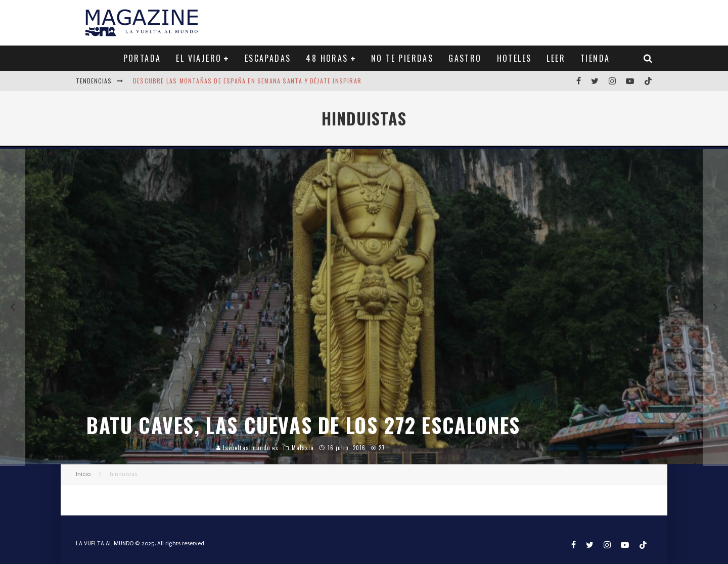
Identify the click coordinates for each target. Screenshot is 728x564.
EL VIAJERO (199, 58)
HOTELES (514, 58)
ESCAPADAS (268, 58)
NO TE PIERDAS (402, 58)
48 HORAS (327, 58)
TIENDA (595, 58)
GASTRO (465, 58)
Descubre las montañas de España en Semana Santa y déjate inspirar (247, 81)
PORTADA (142, 58)
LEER (556, 58)
